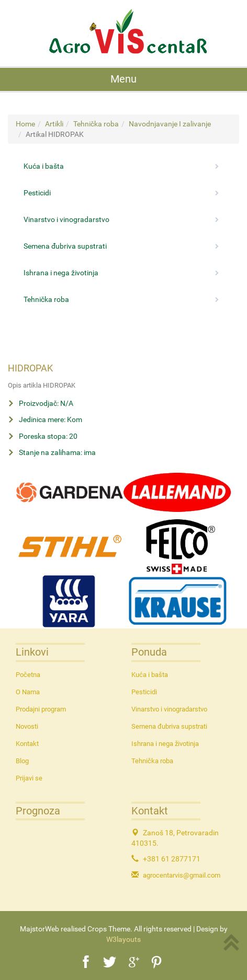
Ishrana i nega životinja (124, 273)
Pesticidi (124, 193)
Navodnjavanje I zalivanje (170, 124)
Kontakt (27, 744)
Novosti (27, 726)
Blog (22, 761)
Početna (28, 675)
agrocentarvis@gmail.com (182, 875)
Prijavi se (29, 778)
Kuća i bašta (124, 166)
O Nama (28, 692)
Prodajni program (41, 709)
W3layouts (124, 939)
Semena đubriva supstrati (124, 246)
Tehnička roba (96, 124)
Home (25, 124)
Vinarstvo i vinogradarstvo (124, 219)
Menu (124, 79)
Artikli (54, 124)
